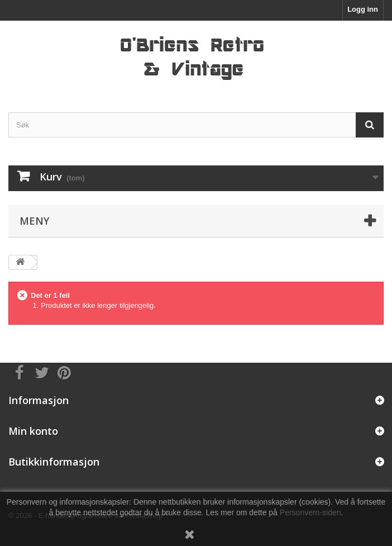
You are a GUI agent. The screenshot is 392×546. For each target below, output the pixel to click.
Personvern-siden (310, 512)
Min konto (33, 431)
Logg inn (363, 9)
